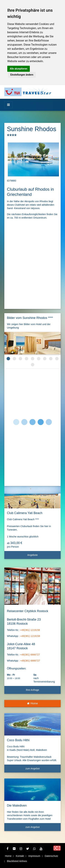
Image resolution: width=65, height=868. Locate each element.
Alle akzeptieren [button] (19, 69)
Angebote (43, 556)
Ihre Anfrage (32, 690)
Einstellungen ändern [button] (22, 75)
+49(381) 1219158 (30, 630)
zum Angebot (42, 770)
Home (32, 703)
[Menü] (8, 105)
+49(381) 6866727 (30, 655)
